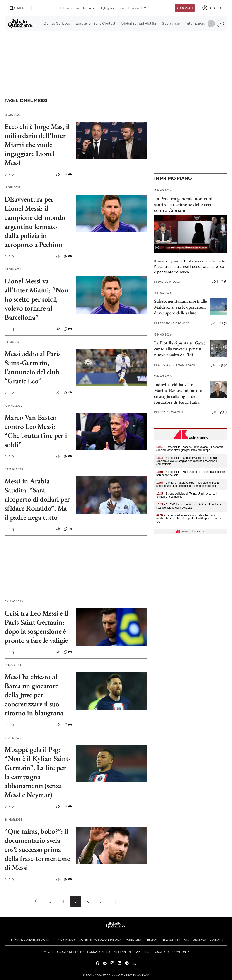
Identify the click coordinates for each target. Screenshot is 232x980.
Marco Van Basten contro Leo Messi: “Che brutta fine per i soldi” (36, 431)
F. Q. (10, 175)
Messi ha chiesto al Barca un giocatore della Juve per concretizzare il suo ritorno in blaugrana (34, 695)
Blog (78, 8)
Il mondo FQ (137, 8)
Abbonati (185, 8)
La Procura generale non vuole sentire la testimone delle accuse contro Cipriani (185, 204)
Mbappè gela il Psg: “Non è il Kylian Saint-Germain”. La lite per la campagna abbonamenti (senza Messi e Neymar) (37, 772)
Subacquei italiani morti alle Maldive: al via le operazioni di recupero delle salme (180, 307)
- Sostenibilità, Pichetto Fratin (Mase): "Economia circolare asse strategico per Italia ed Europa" (190, 449)
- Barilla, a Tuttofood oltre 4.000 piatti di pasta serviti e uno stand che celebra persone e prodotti (188, 484)
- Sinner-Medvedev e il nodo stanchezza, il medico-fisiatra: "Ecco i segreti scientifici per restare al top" (189, 519)
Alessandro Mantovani (174, 365)
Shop (122, 8)
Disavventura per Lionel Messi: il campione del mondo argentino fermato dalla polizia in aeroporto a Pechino (35, 222)
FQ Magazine (108, 8)
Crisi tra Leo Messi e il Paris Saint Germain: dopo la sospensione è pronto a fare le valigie (36, 627)
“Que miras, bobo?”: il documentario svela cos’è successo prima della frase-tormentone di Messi (37, 849)
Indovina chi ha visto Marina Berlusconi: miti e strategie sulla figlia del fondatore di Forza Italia (178, 393)
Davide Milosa (167, 282)
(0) (68, 174)
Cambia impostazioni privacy (100, 939)
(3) (68, 393)
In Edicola (66, 8)
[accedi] (212, 8)
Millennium (90, 8)
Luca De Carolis (169, 412)
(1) (224, 412)
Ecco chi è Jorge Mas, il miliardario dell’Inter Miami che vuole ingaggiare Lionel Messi (37, 145)
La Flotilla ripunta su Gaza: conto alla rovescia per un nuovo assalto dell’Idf (180, 349)
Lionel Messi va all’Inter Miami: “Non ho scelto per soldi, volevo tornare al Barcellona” (37, 299)
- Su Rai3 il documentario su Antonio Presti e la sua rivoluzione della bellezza (189, 506)
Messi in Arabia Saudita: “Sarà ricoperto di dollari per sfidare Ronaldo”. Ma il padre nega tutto (37, 499)
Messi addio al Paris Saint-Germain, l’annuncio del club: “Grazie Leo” (33, 367)
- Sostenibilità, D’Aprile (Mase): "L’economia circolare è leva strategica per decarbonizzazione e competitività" (187, 461)
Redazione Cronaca (172, 323)
